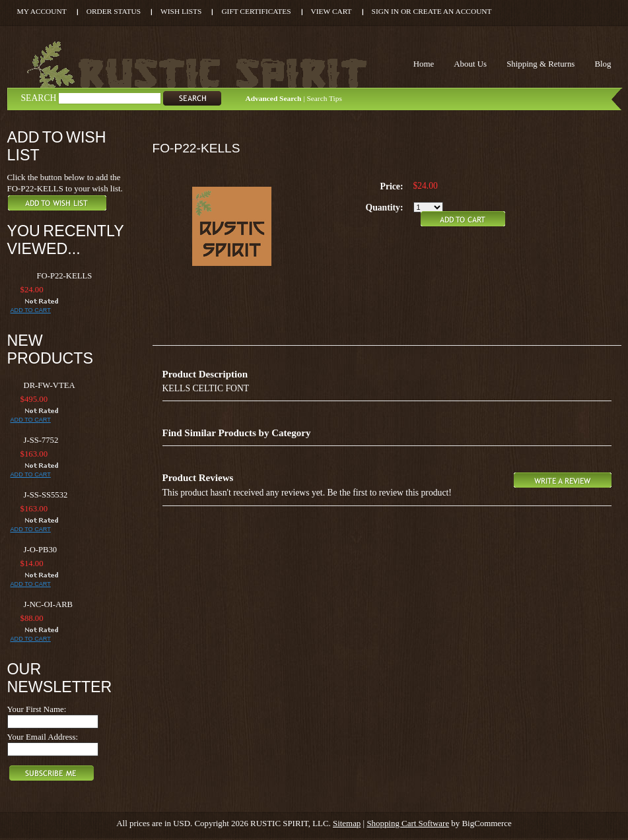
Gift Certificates (256, 11)
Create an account (453, 11)
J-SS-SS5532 (46, 495)
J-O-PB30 (41, 550)
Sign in (385, 11)
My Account (42, 11)
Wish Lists (181, 11)
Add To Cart (31, 310)
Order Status (114, 11)
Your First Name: (37, 709)
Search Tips (324, 98)
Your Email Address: (43, 737)
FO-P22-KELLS (65, 276)
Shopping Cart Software (408, 823)
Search (39, 98)
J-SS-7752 (41, 440)
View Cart (331, 11)
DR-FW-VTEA (50, 385)
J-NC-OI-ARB (49, 604)
